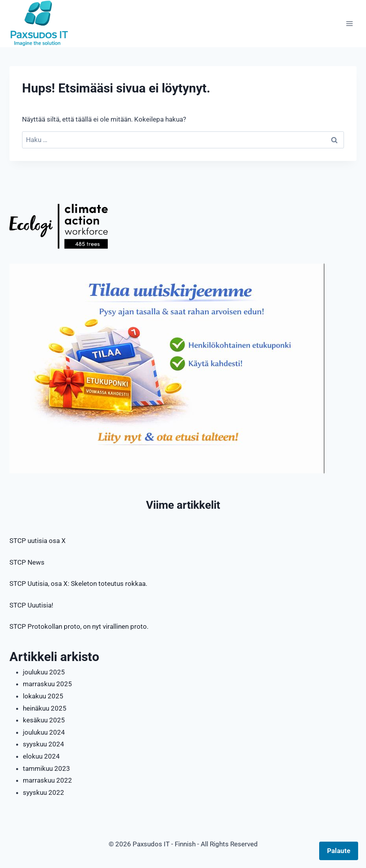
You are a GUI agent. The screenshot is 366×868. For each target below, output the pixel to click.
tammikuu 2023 (46, 768)
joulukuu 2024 (44, 732)
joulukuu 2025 (44, 672)
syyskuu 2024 (43, 744)
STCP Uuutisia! (31, 605)
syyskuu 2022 (43, 792)
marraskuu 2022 (47, 780)
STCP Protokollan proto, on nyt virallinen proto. (79, 626)
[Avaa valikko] (349, 23)
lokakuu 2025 (43, 696)
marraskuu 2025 (47, 684)
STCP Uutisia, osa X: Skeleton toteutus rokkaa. (78, 584)
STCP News (27, 562)
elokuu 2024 (41, 756)
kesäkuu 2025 (44, 720)
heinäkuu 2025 (45, 708)
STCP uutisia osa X (38, 541)
